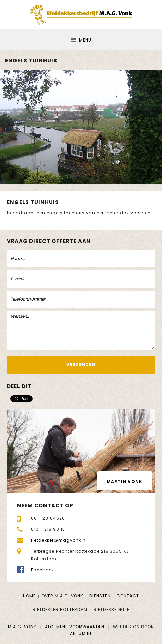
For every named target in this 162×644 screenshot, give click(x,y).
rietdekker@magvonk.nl (59, 540)
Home (29, 596)
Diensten (100, 596)
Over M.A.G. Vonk (62, 596)
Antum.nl (81, 634)
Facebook (42, 570)
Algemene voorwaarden (75, 627)
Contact (128, 596)
